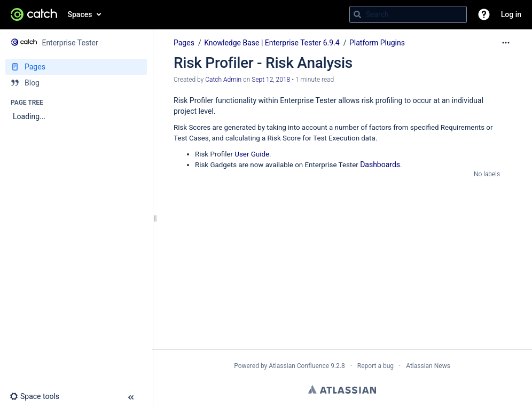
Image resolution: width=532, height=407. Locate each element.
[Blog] (76, 83)
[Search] (357, 14)
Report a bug (375, 366)
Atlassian (342, 389)
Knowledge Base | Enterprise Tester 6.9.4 (272, 43)
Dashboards (380, 165)
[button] (484, 14)
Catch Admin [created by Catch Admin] (223, 80)
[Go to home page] (34, 14)
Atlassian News (428, 366)
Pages (184, 43)
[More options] (506, 43)
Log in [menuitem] (511, 14)
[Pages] (76, 67)
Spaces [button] (80, 14)
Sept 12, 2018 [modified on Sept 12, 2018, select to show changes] (271, 80)
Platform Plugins (377, 43)
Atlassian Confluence (299, 366)
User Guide (252, 154)
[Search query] (408, 14)
